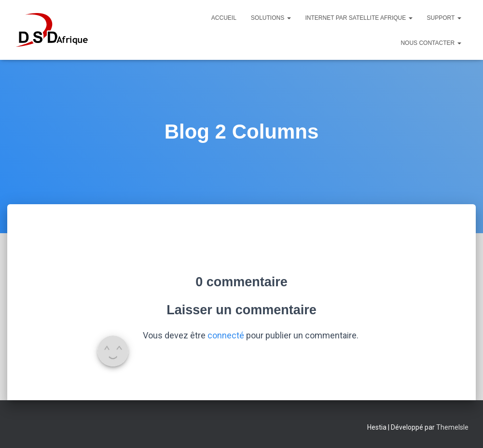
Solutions (271, 18)
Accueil (224, 18)
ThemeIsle (452, 427)
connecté (226, 335)
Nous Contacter (431, 43)
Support (444, 18)
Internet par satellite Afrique (359, 18)
